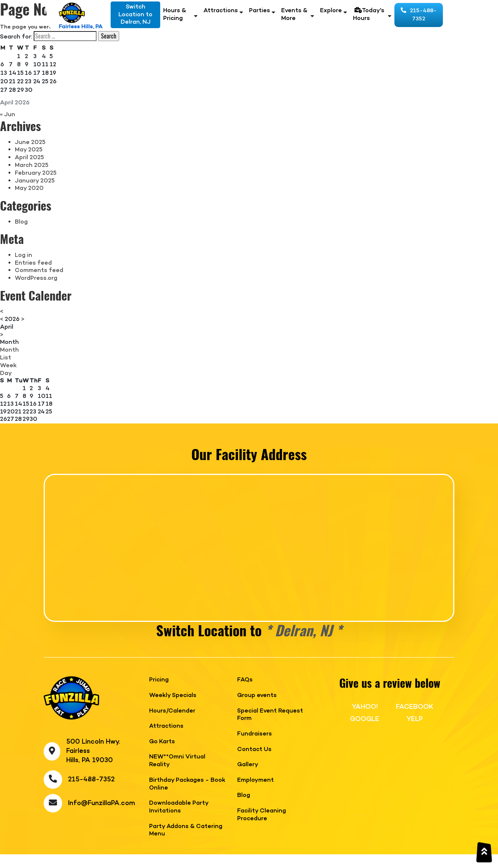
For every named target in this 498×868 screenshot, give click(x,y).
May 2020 (29, 188)
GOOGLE (365, 719)
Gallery (248, 765)
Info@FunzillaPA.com (102, 803)
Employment (255, 780)
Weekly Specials (173, 696)
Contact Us (254, 750)
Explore (331, 11)
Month (9, 342)
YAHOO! (365, 707)
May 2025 (29, 150)
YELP (415, 719)
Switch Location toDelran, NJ (135, 15)
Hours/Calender (172, 711)
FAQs (245, 680)
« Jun (8, 115)
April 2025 (29, 158)
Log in (23, 255)
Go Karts (162, 742)
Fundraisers (255, 734)
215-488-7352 (419, 15)
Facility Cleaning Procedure (262, 815)
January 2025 (35, 181)
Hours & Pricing (175, 15)
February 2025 (36, 173)
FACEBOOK (415, 707)
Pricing (159, 680)
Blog (21, 222)
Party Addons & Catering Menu (186, 831)
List (6, 358)
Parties (260, 11)
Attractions (221, 11)
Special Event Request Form (270, 715)
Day (6, 373)
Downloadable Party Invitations (179, 807)
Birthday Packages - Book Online (187, 784)
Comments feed (39, 271)
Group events (257, 696)
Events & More (294, 15)
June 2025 (30, 143)
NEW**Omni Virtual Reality (177, 761)
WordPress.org (36, 278)
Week (8, 366)
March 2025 (32, 165)
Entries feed (33, 263)
